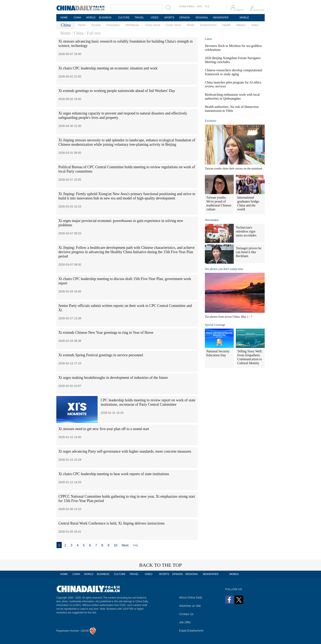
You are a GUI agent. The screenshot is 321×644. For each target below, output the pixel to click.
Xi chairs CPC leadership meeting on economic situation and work (108, 68)
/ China (78, 33)
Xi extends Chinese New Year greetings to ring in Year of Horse (106, 333)
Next (125, 545)
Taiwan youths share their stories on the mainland (234, 169)
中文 (207, 6)
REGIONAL (202, 18)
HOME (64, 18)
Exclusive (211, 121)
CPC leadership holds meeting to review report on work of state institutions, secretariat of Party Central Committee (148, 402)
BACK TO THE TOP (161, 565)
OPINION (185, 18)
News (82, 25)
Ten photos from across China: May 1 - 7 (229, 317)
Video (255, 25)
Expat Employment (191, 631)
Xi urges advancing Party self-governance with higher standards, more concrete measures (125, 451)
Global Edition (187, 6)
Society (96, 25)
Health (226, 25)
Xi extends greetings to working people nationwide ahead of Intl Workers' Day (117, 91)
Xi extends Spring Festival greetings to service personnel (101, 355)
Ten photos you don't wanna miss (224, 269)
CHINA (77, 18)
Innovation (113, 25)
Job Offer (185, 622)
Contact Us (186, 614)
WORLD (91, 18)
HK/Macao (132, 25)
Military (241, 25)
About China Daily (191, 597)
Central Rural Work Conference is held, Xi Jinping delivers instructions (112, 523)
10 (116, 545)
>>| (135, 545)
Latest (208, 39)
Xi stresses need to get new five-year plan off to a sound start (104, 429)
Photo (191, 25)
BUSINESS (105, 18)
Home (65, 33)
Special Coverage (215, 325)
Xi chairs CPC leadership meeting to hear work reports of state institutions (114, 474)
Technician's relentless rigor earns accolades (246, 231)
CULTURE (124, 18)
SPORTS (169, 18)
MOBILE (244, 18)
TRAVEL (139, 18)
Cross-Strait (152, 25)
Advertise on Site (190, 606)
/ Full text (93, 33)
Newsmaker (212, 220)
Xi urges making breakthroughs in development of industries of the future (113, 378)
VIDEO (155, 18)
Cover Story (173, 25)
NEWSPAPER (221, 18)
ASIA (200, 6)
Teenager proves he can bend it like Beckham (249, 252)
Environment (208, 25)
